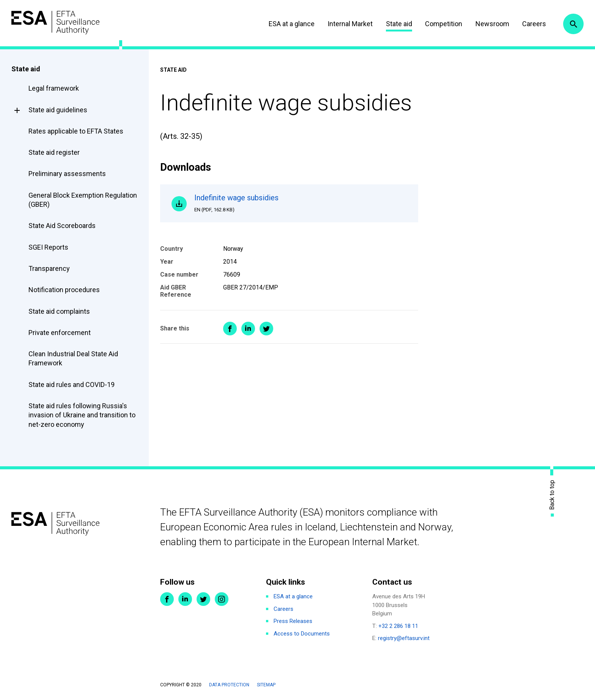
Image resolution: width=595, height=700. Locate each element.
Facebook (167, 599)
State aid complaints (59, 311)
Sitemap (266, 685)
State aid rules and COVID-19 (72, 385)
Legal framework (54, 88)
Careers (534, 24)
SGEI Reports (48, 247)
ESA (55, 23)
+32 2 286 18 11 (398, 626)
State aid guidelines (58, 110)
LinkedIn (185, 599)
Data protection (229, 685)
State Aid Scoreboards (62, 226)
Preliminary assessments (67, 174)
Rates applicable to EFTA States (76, 131)
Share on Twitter (266, 329)
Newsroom (492, 24)
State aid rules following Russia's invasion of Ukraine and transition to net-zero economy (82, 415)
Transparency (49, 268)
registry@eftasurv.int (404, 638)
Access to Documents (302, 634)
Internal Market (350, 24)
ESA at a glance (292, 24)
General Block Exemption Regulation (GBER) (83, 200)
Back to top (552, 495)
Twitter (203, 599)
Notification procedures (64, 290)
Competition (444, 24)
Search (573, 24)
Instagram (222, 599)
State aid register (54, 152)
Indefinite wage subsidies (301, 203)
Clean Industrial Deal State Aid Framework (73, 358)
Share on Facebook (230, 329)
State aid (399, 24)
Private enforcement (60, 333)
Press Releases (293, 621)
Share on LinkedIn (248, 329)
